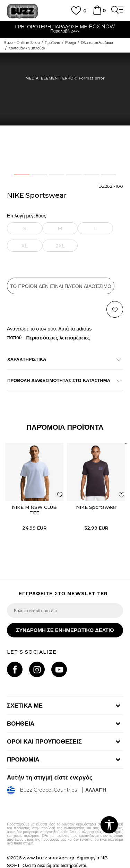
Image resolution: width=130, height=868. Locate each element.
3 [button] (57, 175)
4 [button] (74, 175)
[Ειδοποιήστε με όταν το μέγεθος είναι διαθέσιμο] (25, 228)
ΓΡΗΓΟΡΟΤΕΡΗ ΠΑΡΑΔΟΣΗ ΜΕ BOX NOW (65, 27)
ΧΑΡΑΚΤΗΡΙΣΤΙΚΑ (62, 359)
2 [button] (39, 175)
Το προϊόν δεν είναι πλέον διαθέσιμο (61, 286)
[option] (65, 30)
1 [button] (22, 175)
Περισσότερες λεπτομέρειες (58, 338)
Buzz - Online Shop (22, 43)
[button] (115, 309)
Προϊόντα (53, 43)
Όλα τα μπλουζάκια (97, 43)
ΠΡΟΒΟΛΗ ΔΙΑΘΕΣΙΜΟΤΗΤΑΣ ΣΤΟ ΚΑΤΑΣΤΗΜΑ (62, 380)
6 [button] (109, 175)
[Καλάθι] (97, 13)
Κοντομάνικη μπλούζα (27, 48)
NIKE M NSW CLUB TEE (34, 510)
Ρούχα (71, 43)
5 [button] (91, 175)
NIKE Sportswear (96, 507)
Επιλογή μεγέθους (27, 216)
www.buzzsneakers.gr (49, 858)
